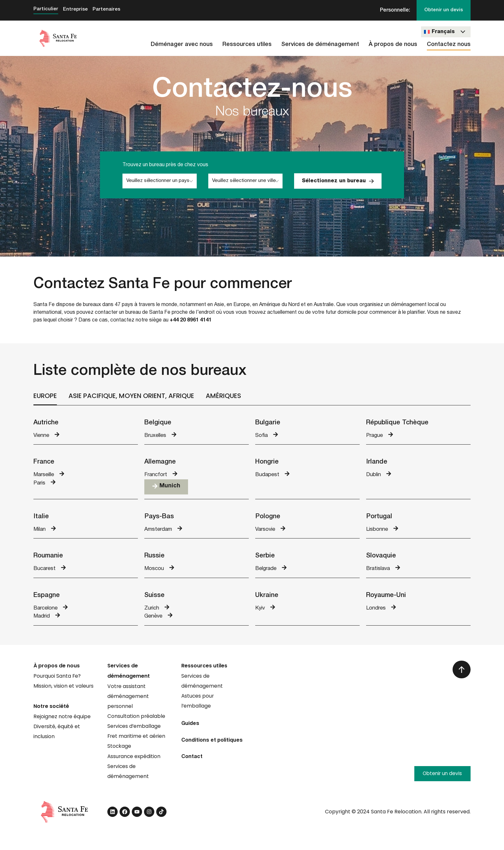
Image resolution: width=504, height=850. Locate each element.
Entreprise (76, 10)
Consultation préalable (136, 720)
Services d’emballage (135, 731)
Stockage (119, 751)
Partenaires (108, 10)
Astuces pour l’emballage (198, 705)
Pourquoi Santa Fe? (58, 679)
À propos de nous (393, 45)
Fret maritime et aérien (137, 741)
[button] (166, 488)
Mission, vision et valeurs (64, 689)
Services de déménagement (320, 45)
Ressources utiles (247, 45)
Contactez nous (449, 45)
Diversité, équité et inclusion (57, 736)
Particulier (46, 9)
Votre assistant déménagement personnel (128, 700)
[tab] (45, 397)
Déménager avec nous (182, 45)
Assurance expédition (135, 761)
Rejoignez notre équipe (62, 720)
